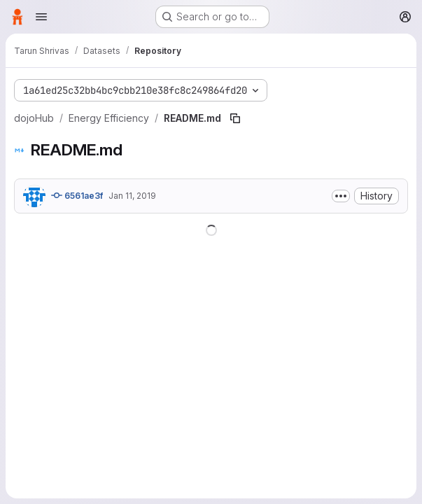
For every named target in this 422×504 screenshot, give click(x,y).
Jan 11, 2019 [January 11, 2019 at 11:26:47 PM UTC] (132, 196)
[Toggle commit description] (341, 196)
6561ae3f (77, 195)
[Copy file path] (235, 118)
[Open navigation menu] (41, 17)
